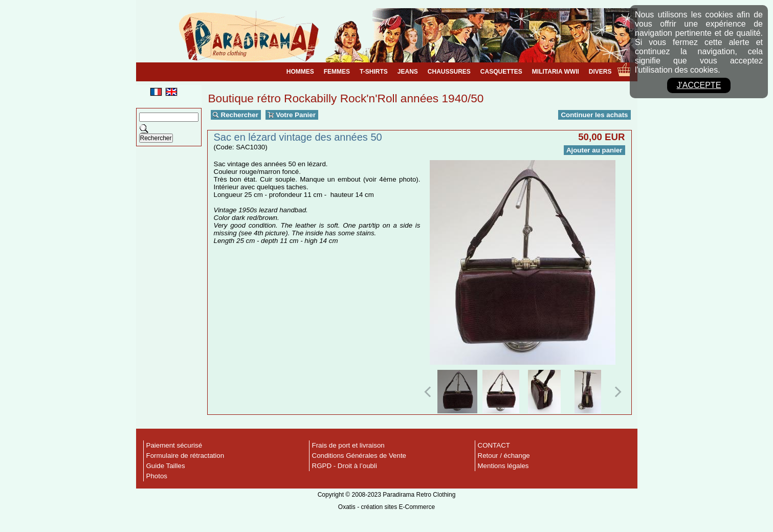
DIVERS (600, 72)
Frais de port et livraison (348, 445)
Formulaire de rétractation (185, 456)
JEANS (408, 72)
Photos (157, 476)
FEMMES (337, 72)
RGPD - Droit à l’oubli (345, 466)
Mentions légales (503, 466)
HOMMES (300, 72)
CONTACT (494, 445)
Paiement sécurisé (174, 445)
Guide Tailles (166, 466)
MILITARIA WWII (556, 72)
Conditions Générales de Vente (359, 456)
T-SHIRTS (374, 72)
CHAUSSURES (449, 72)
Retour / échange (504, 456)
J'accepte (699, 85)
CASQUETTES (501, 72)
